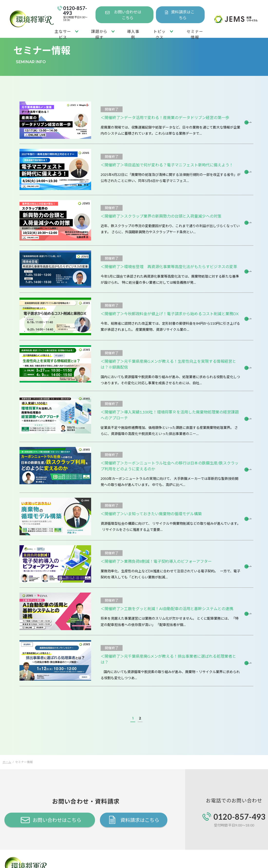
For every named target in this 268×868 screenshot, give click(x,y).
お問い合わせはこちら (128, 15)
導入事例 (133, 33)
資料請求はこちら (183, 15)
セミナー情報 (195, 33)
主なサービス (63, 33)
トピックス (159, 33)
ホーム (7, 762)
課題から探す (99, 33)
